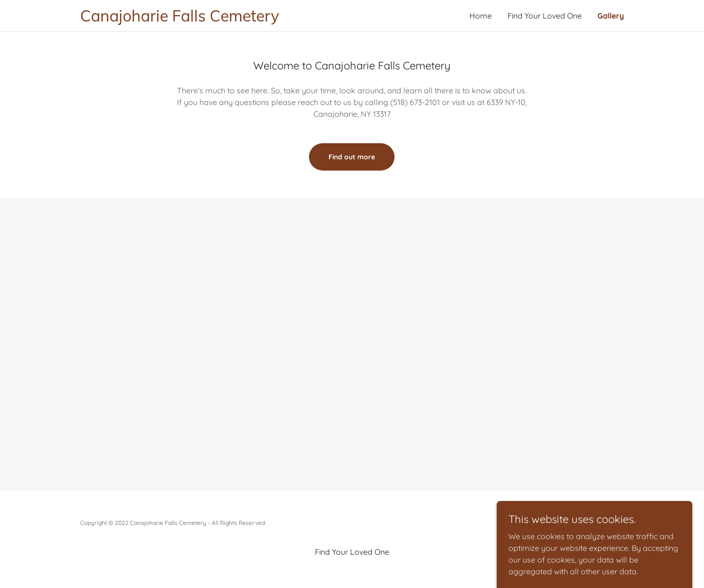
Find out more (352, 157)
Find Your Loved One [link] (545, 16)
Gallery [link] (611, 16)
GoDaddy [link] (611, 523)
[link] (216, 19)
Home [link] (481, 16)
